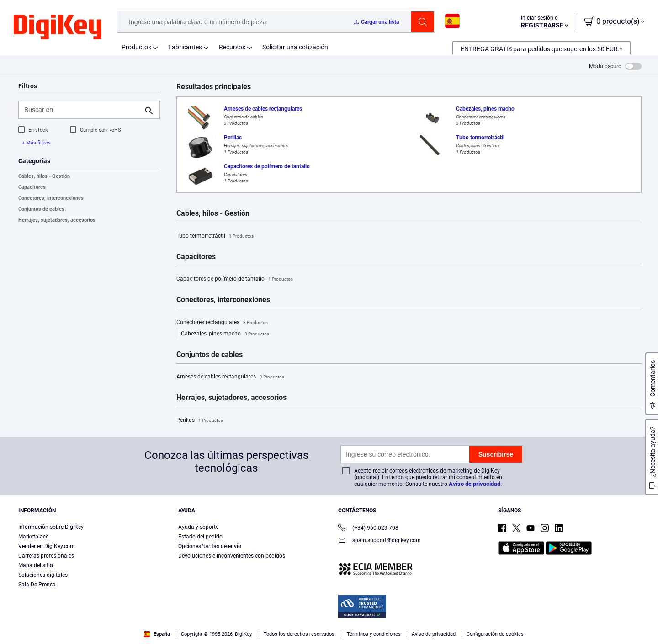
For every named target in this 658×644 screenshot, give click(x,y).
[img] (58, 27)
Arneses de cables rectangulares (230, 377)
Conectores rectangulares (222, 323)
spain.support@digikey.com (379, 541)
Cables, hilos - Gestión (44, 176)
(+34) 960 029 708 (368, 529)
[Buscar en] (82, 110)
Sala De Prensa (37, 585)
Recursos (232, 47)
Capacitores (32, 187)
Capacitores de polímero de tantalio (235, 279)
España (157, 634)
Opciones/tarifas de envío (210, 546)
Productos (136, 47)
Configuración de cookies (495, 634)
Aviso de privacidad (475, 484)
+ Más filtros (36, 143)
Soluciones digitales (43, 575)
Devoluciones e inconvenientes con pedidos (232, 556)
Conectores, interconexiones (51, 198)
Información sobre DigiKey (51, 527)
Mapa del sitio (36, 565)
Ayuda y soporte (198, 527)
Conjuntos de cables (41, 209)
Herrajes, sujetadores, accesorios (57, 220)
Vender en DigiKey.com (47, 546)
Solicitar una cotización (295, 47)
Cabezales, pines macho (225, 334)
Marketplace (33, 537)
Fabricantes (185, 47)
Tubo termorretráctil (215, 236)
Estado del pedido (200, 537)
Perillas (200, 420)
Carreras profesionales (46, 556)
